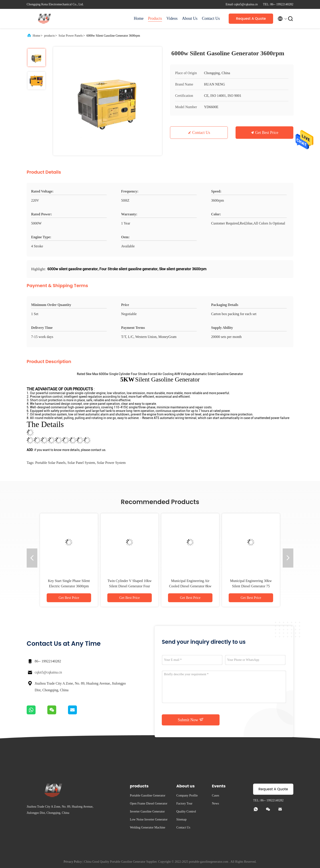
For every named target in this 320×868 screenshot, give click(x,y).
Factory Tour (184, 803)
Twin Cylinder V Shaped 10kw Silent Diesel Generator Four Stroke (130, 586)
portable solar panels (50, 463)
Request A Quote (251, 19)
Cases (216, 796)
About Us (190, 18)
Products (155, 18)
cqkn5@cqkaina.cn (48, 672)
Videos (172, 18)
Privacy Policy (73, 862)
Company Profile (187, 796)
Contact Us (211, 18)
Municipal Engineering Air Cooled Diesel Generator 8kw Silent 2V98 (190, 586)
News (216, 803)
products (49, 36)
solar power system (111, 463)
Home (139, 18)
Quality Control (186, 811)
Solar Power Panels (71, 36)
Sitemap (182, 819)
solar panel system (81, 463)
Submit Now (191, 720)
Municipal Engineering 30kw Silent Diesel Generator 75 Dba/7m (251, 586)
